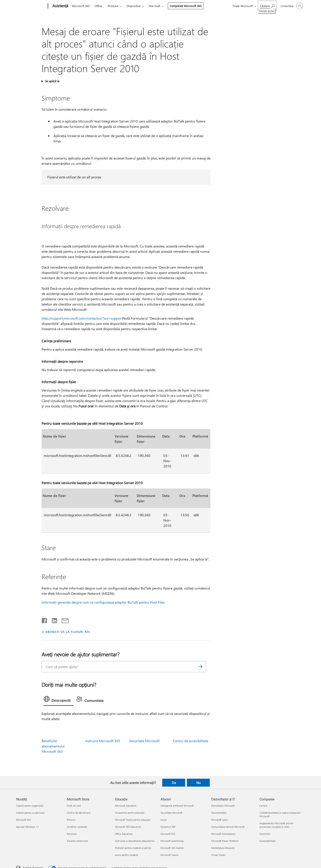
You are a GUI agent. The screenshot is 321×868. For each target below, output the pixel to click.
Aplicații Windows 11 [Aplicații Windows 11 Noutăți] (27, 827)
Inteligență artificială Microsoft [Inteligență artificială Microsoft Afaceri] (177, 806)
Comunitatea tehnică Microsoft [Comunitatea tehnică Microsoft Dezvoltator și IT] (228, 827)
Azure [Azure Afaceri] (164, 820)
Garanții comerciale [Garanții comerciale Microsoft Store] (77, 841)
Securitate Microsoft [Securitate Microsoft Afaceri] (171, 813)
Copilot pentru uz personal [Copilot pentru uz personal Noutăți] (30, 813)
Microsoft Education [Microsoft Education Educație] (126, 806)
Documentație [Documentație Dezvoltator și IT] (219, 813)
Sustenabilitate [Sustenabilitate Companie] (268, 841)
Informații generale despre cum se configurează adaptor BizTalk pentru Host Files (103, 602)
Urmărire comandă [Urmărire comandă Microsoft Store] (77, 827)
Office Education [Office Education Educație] (124, 834)
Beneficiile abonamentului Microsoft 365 (53, 746)
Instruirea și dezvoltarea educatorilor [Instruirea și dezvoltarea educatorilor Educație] (135, 841)
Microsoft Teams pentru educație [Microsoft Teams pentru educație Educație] (133, 820)
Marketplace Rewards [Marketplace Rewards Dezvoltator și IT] (223, 848)
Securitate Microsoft (144, 741)
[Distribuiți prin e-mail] (63, 620)
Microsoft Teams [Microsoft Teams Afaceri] (169, 855)
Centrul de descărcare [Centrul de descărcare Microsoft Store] (79, 813)
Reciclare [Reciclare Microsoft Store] (72, 834)
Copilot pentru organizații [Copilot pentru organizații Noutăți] (30, 806)
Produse (113, 6)
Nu (198, 783)
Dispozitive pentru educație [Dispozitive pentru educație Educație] (130, 813)
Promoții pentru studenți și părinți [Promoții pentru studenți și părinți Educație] (133, 848)
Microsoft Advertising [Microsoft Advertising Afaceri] (172, 841)
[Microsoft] (31, 6)
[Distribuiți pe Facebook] (45, 620)
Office (98, 6)
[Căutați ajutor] (267, 6)
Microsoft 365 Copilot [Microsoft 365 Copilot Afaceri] (172, 848)
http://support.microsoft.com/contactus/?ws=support (82, 318)
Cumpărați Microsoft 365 (186, 6)
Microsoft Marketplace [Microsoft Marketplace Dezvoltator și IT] (223, 834)
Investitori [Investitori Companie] (265, 834)
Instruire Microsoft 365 (103, 741)
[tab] (58, 700)
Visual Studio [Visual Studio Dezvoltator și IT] (218, 855)
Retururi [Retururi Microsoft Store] (71, 820)
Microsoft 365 (81, 6)
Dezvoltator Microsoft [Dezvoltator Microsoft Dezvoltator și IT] (223, 806)
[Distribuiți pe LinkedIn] (53, 620)
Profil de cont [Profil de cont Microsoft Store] (74, 806)
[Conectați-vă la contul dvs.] (291, 6)
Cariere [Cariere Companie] (263, 806)
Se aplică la (52, 81)
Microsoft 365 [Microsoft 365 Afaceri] (168, 834)
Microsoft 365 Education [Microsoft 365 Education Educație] (128, 827)
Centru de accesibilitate (191, 741)
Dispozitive (134, 6)
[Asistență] (60, 6)
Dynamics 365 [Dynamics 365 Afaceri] (168, 827)
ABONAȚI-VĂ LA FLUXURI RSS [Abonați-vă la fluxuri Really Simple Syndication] (68, 632)
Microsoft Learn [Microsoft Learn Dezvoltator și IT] (220, 820)
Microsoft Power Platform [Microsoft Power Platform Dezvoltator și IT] (225, 841)
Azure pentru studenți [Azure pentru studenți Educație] (127, 855)
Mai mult (154, 6)
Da (174, 783)
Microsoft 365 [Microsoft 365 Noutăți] (23, 820)
